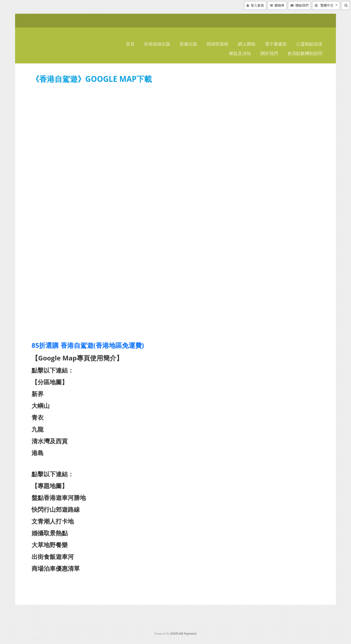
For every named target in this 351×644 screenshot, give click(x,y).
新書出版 (188, 44)
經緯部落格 (217, 44)
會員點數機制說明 (305, 53)
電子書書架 (276, 44)
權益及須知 (240, 53)
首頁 (130, 44)
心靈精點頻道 (309, 44)
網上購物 (247, 44)
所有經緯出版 (157, 44)
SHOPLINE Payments (183, 634)
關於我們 (269, 53)
